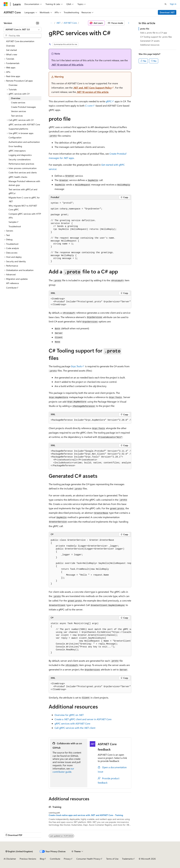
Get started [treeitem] (11, 50)
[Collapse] (38, 23)
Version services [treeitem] (19, 111)
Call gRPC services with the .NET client (75, 728)
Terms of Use (112, 859)
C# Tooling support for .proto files (156, 37)
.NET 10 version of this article (67, 65)
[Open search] (166, 4)
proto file (145, 29)
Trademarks (127, 859)
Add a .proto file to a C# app (154, 33)
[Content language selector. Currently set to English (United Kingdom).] (19, 851)
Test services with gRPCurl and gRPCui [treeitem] (23, 191)
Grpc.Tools (76, 366)
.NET (58, 23)
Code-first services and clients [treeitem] (23, 172)
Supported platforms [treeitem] (18, 129)
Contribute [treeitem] (11, 288)
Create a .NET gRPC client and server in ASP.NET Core (83, 719)
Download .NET (167, 12)
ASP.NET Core (70, 23)
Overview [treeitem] (11, 46)
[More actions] (129, 23)
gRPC (109, 101)
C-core (89, 106)
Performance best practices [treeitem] (21, 164)
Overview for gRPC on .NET (69, 715)
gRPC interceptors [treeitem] (17, 151)
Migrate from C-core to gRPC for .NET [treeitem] (24, 199)
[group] (90, 302)
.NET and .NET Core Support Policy (92, 88)
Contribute (55, 859)
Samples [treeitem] (13, 222)
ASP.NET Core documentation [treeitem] (20, 41)
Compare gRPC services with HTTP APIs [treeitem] (25, 216)
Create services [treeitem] (18, 102)
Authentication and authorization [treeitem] (24, 142)
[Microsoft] (6, 4)
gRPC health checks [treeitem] (18, 177)
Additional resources (150, 45)
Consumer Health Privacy (88, 859)
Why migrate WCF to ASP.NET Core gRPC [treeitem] (23, 208)
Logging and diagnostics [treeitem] (20, 155)
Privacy (67, 859)
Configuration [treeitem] (15, 137)
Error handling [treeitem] (15, 146)
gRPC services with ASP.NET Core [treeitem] (24, 124)
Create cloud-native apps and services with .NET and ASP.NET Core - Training (86, 815)
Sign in (173, 4)
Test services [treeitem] (17, 116)
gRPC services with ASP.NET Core (72, 723)
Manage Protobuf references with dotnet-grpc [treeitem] (24, 183)
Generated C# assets (150, 41)
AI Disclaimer (10, 859)
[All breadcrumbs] (51, 23)
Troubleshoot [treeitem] (15, 226)
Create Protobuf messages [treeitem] (23, 107)
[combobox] (23, 29)
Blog (42, 859)
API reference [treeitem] (12, 283)
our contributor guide (63, 770)
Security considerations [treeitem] (20, 159)
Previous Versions (28, 859)
